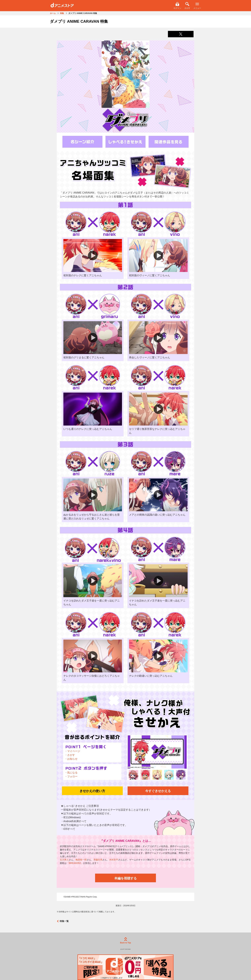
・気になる (71, 773)
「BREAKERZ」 (75, 863)
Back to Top (125, 941)
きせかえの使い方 (92, 791)
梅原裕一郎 (81, 860)
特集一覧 (63, 921)
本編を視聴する (125, 878)
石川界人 (64, 860)
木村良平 (114, 860)
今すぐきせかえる (158, 791)
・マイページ (72, 751)
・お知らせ (71, 759)
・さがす (70, 755)
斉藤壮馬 (98, 860)
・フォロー (71, 776)
